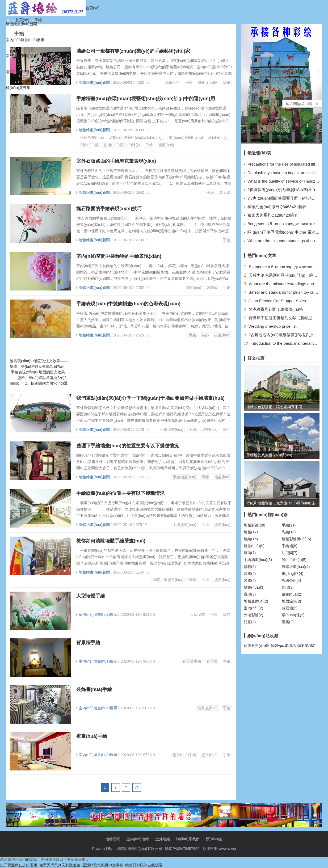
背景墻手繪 (88, 643)
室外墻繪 (163, 839)
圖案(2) (288, 622)
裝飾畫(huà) (208, 708)
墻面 (227, 429)
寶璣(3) (250, 594)
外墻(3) (288, 587)
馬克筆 (225, 192)
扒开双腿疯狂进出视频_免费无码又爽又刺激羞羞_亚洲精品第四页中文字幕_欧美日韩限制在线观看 (81, 865)
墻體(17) (251, 532)
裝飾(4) (250, 580)
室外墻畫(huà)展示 (21, 56)
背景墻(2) (290, 608)
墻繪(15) (251, 539)
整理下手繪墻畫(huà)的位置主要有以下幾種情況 (128, 446)
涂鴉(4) (250, 574)
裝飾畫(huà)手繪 (94, 689)
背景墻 (212, 661)
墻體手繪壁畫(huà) (168, 580)
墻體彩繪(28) (255, 525)
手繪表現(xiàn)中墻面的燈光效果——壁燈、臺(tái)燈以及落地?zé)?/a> (45, 361)
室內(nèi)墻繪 (138, 839)
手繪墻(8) (290, 546)
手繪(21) (289, 525)
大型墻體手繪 (91, 596)
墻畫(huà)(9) (254, 546)
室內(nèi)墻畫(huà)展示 (25, 40)
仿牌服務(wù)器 (257, 646)
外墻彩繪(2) (253, 615)
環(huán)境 (89, 145)
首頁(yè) (92, 8)
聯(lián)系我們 (17, 72)
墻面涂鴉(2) (291, 601)
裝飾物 (212, 288)
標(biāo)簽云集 (18, 88)
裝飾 (205, 335)
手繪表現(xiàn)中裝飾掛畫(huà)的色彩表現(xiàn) (128, 304)
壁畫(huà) (222, 525)
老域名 (291, 646)
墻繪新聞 (113, 839)
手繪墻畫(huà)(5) (258, 560)
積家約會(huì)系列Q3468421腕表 (277, 207)
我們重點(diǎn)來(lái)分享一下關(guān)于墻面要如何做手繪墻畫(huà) (150, 398)
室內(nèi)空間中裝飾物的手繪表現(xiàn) (119, 256)
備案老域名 (306, 646)
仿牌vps (277, 646)
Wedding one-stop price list (273, 326)
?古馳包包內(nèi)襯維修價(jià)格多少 (281, 335)
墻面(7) (250, 553)
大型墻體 (197, 614)
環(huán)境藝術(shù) (186, 137)
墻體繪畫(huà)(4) (296, 567)
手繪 (149, 145)
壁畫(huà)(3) (254, 587)
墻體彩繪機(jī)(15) (297, 539)
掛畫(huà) (222, 335)
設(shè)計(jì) (218, 137)
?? (137, 787)
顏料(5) (250, 567)
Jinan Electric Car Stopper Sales (277, 301)
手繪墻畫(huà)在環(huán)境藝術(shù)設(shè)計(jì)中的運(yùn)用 (146, 99)
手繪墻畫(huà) (92, 137)
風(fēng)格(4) (293, 574)
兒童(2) (250, 622)
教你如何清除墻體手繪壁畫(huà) (111, 541)
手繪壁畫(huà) (185, 525)
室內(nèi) (194, 288)
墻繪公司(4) (291, 580)
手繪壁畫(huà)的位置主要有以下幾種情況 (120, 493)
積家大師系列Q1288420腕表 (273, 215)
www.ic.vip (227, 849)
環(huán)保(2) (293, 615)
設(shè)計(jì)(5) (294, 560)
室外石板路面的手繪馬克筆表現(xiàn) (116, 161)
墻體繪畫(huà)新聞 (21, 24)
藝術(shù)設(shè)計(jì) (122, 145)
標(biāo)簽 (214, 839)
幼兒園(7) (290, 553)
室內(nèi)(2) (253, 608)
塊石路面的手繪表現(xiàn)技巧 (109, 209)
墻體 (192, 580)
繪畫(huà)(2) (292, 594)
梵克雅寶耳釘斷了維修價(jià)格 (276, 309)
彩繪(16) (289, 532)
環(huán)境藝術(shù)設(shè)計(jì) (136, 137)
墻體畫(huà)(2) (256, 601)
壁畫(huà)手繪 (92, 736)
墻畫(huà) (166, 145)
